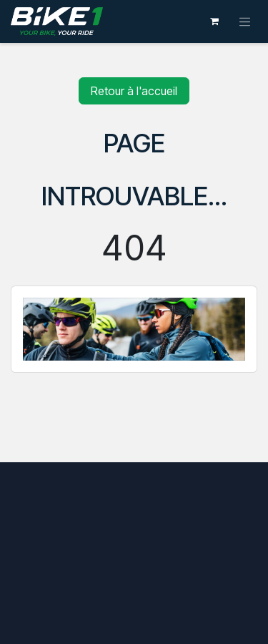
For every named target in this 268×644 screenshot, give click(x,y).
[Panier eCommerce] (214, 21)
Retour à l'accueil (134, 91)
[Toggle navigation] (245, 21)
